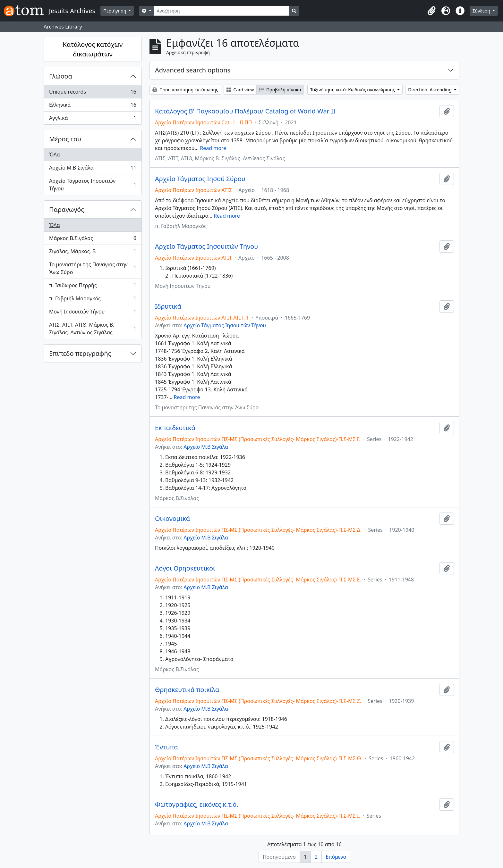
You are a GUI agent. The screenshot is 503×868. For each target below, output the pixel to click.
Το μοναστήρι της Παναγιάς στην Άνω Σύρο (93, 268)
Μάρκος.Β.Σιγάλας (93, 240)
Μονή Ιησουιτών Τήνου (93, 313)
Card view (240, 90)
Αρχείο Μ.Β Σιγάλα (93, 169)
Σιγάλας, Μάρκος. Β (93, 253)
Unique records (93, 93)
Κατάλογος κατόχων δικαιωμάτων (93, 49)
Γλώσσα (61, 76)
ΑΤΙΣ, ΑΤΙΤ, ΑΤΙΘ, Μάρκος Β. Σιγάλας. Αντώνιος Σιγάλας (93, 329)
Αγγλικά (93, 119)
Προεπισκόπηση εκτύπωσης (185, 90)
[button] (432, 11)
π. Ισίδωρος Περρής (93, 287)
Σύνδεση (482, 11)
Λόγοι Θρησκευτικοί (185, 568)
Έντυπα (166, 747)
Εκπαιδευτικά (175, 428)
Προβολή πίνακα (280, 90)
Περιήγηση (115, 11)
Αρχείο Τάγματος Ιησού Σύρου (200, 179)
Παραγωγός (67, 209)
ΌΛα (55, 154)
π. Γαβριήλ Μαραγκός (93, 300)
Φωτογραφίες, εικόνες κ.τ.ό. (197, 805)
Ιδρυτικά (168, 306)
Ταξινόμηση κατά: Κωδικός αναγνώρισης (353, 90)
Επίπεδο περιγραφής (80, 353)
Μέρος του (65, 139)
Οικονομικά (172, 519)
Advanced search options (193, 70)
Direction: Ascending (430, 90)
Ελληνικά (93, 106)
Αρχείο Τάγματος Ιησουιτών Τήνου (93, 185)
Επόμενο (336, 857)
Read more (213, 148)
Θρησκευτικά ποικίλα (187, 690)
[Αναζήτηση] (222, 11)
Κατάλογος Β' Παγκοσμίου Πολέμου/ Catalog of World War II (245, 111)
